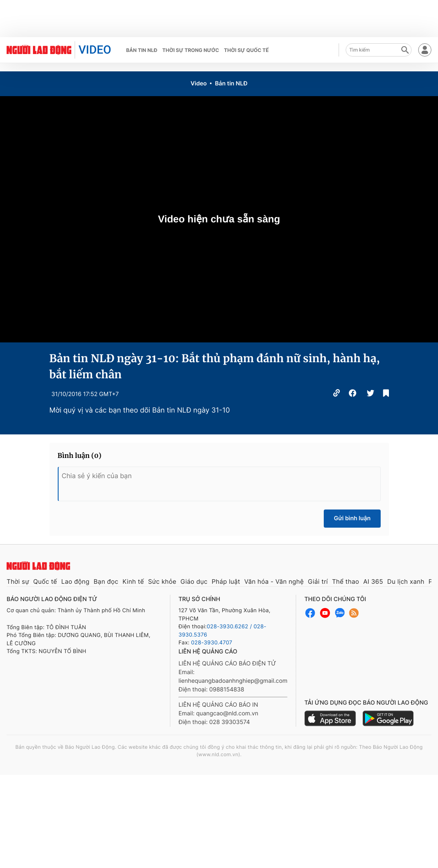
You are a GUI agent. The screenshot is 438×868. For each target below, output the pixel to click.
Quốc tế (45, 581)
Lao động (75, 581)
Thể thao (346, 581)
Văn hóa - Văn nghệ (274, 581)
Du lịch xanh (406, 581)
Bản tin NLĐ (142, 50)
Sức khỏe (162, 581)
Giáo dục (194, 581)
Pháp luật (226, 581)
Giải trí (318, 581)
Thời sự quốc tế (246, 50)
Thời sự (18, 581)
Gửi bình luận (352, 518)
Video (199, 84)
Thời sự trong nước (191, 50)
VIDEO (95, 50)
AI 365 (373, 581)
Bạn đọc (106, 581)
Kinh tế (133, 581)
